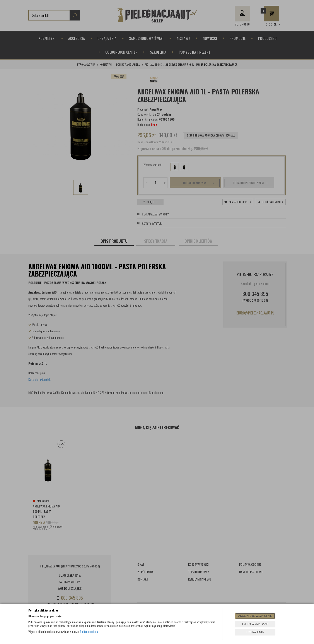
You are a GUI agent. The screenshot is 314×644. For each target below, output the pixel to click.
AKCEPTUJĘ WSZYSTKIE (255, 616)
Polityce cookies (89, 632)
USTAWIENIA (255, 632)
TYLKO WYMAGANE (255, 624)
